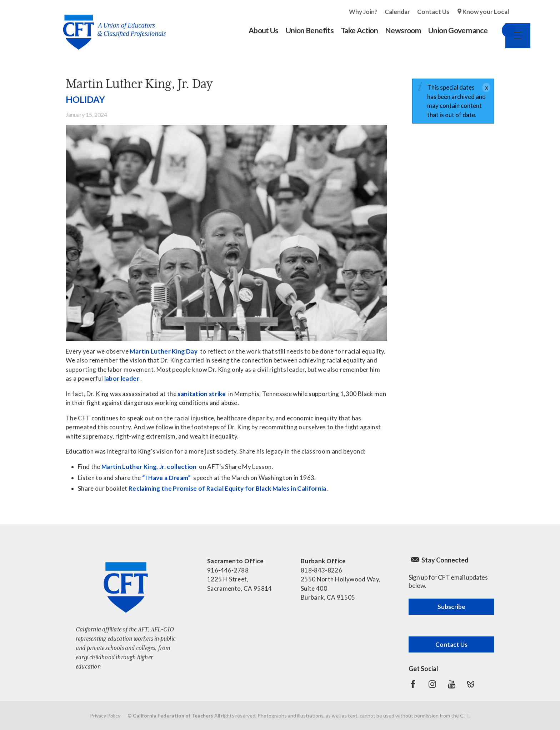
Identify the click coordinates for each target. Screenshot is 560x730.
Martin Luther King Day (163, 351)
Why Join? (363, 12)
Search (502, 30)
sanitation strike (202, 394)
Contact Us (433, 12)
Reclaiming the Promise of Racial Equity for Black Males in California (227, 488)
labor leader (122, 378)
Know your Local (486, 12)
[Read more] (226, 233)
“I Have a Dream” (166, 478)
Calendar (397, 12)
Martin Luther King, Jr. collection (149, 467)
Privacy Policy (105, 716)
